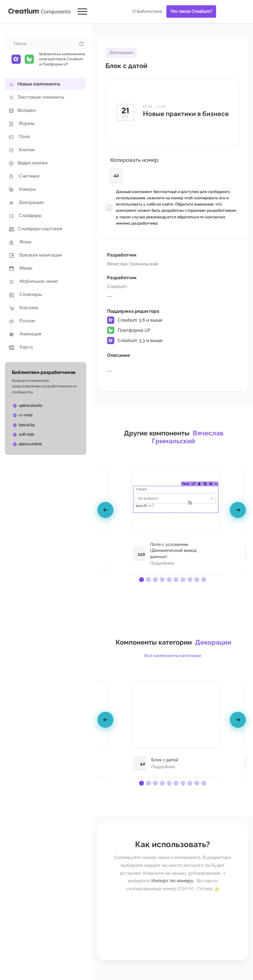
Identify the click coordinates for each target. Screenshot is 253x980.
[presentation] (106, 511)
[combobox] (40, 44)
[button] (141, 580)
